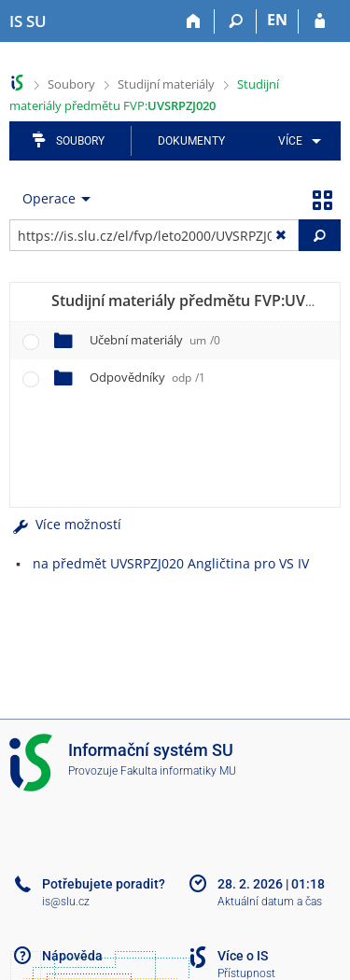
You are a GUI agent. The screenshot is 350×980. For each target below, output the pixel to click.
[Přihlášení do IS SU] (320, 21)
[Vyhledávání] (236, 21)
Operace (49, 198)
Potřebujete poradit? (104, 884)
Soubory (71, 84)
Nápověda (72, 956)
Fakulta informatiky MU (178, 771)
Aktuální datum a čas (270, 902)
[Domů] (194, 21)
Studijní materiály (166, 84)
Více (290, 141)
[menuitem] (296, 141)
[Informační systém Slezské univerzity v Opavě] (28, 21)
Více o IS (243, 956)
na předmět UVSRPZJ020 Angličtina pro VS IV (171, 563)
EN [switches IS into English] (277, 20)
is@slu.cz (66, 902)
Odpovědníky (147, 377)
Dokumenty (191, 141)
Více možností (65, 524)
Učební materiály (155, 340)
